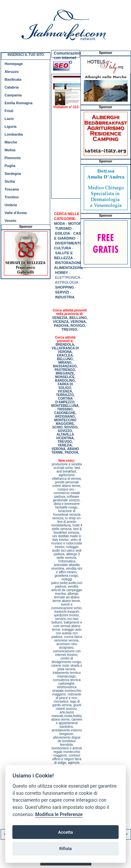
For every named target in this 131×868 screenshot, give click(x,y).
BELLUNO (78, 318)
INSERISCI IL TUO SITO (26, 55)
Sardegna (13, 174)
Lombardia (14, 134)
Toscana (12, 189)
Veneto (10, 221)
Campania (13, 95)
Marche (11, 142)
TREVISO (69, 329)
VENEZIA (60, 318)
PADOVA (61, 325)
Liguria (11, 126)
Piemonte (13, 158)
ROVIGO (78, 325)
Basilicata (13, 79)
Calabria (12, 87)
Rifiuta (65, 849)
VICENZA (61, 322)
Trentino (12, 197)
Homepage (14, 64)
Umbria (11, 205)
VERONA (78, 322)
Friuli (9, 111)
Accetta (65, 832)
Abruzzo (12, 72)
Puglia (10, 166)
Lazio (9, 119)
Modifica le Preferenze (59, 815)
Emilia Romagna (19, 103)
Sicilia (10, 181)
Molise (10, 150)
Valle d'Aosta (16, 213)
